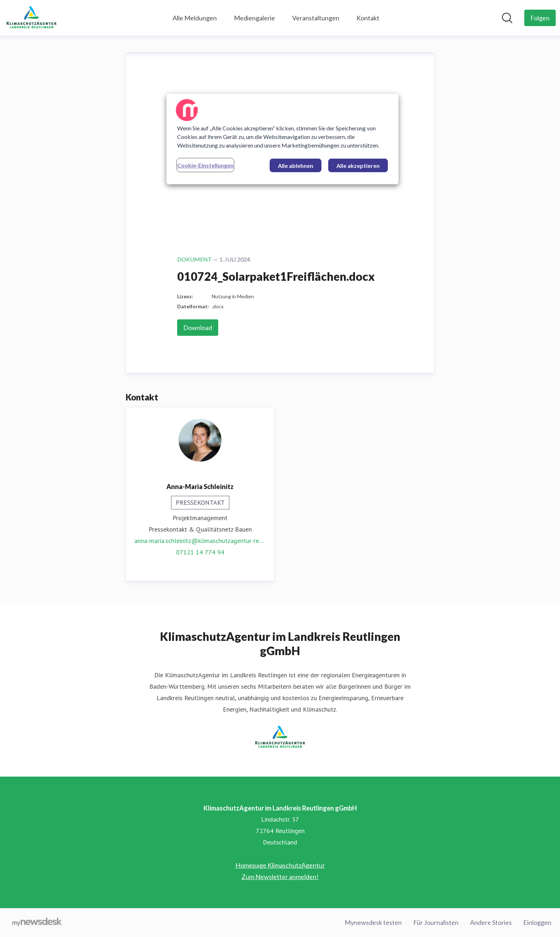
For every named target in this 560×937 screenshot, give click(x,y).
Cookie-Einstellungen (205, 165)
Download (198, 328)
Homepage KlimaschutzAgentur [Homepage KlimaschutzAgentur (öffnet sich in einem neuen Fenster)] (280, 865)
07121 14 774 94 (200, 552)
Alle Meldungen (195, 18)
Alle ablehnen (296, 166)
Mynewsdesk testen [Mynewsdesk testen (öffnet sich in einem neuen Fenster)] (373, 922)
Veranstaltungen (316, 18)
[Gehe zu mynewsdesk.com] (37, 923)
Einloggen (537, 922)
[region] (282, 139)
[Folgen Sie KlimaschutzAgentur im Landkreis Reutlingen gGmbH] (540, 18)
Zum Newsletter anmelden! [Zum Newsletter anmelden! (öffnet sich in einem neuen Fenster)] (280, 877)
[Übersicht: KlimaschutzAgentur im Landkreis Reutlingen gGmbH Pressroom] (31, 18)
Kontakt (368, 18)
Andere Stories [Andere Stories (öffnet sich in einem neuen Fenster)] (491, 922)
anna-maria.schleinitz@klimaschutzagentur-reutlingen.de (200, 541)
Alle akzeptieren (358, 166)
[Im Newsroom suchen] (507, 18)
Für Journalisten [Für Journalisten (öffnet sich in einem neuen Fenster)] (436, 922)
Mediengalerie (254, 18)
